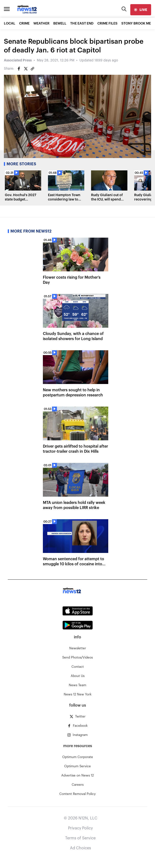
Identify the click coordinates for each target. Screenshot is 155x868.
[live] (141, 10)
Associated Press (18, 60)
